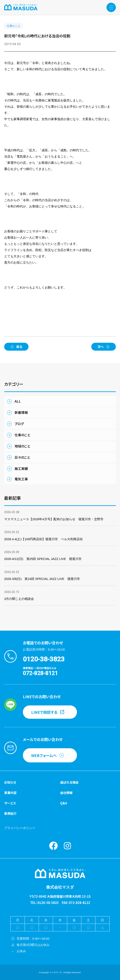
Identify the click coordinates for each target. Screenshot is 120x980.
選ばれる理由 (69, 782)
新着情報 (21, 412)
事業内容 (10, 793)
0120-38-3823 (44, 659)
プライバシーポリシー (20, 828)
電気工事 (21, 479)
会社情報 (66, 793)
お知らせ (10, 782)
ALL (18, 401)
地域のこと (22, 446)
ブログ (19, 424)
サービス (10, 803)
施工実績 (21, 468)
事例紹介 (10, 813)
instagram (67, 846)
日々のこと (22, 457)
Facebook (53, 846)
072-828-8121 (40, 673)
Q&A (64, 803)
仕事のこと (14, 26)
